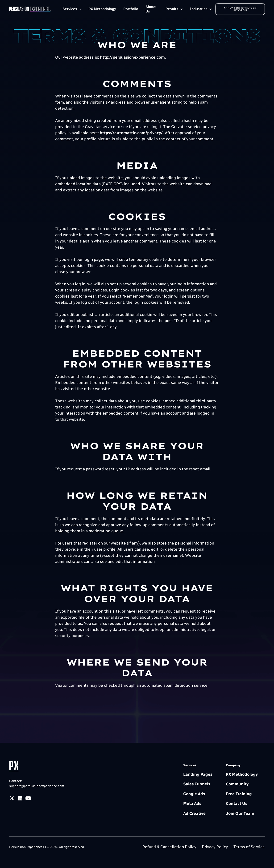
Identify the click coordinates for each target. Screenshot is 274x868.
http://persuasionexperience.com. (133, 57)
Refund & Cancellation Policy (169, 847)
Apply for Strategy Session (241, 9)
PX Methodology (102, 9)
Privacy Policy (215, 847)
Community (237, 784)
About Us (151, 9)
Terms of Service (249, 847)
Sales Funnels (197, 784)
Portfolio (131, 9)
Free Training (239, 794)
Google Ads (194, 794)
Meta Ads (192, 803)
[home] (34, 9)
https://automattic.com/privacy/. (132, 133)
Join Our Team (240, 813)
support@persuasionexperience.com (37, 786)
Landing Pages (198, 774)
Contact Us (237, 803)
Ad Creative (194, 813)
